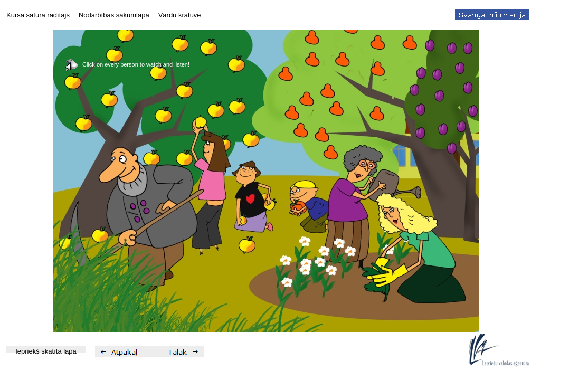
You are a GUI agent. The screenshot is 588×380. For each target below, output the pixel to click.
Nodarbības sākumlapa (114, 15)
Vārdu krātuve (180, 15)
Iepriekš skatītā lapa (46, 351)
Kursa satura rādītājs (38, 15)
